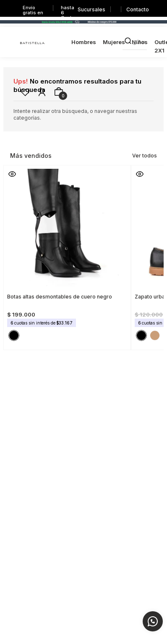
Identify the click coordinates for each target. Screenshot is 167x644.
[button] (12, 174)
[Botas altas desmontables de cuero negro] (67, 255)
